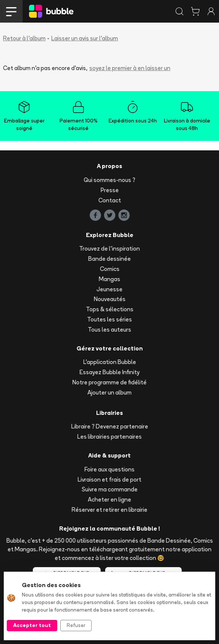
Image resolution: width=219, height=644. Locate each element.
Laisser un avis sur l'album (85, 38)
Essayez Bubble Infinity (109, 372)
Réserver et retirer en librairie (109, 510)
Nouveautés (110, 299)
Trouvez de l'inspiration (109, 249)
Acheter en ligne (109, 499)
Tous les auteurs (109, 330)
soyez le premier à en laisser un (130, 68)
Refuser (76, 625)
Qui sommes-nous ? (109, 180)
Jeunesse (109, 289)
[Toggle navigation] (11, 11)
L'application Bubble (110, 362)
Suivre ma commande (110, 489)
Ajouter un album (109, 392)
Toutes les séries (109, 319)
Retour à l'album (24, 38)
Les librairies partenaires (109, 437)
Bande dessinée (109, 259)
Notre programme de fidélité (109, 382)
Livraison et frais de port (109, 480)
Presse (110, 190)
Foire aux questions (109, 469)
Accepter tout (32, 625)
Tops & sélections (110, 309)
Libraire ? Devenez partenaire (110, 426)
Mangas (109, 279)
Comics (110, 269)
